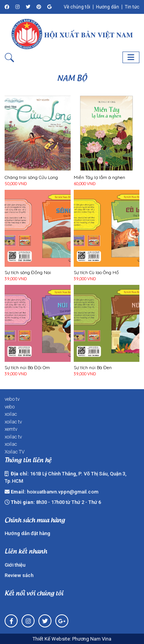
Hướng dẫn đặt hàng (27, 533)
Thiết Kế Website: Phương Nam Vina (72, 639)
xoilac (11, 414)
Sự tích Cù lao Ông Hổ (96, 273)
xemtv (11, 429)
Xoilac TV (15, 452)
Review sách (19, 575)
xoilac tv (13, 422)
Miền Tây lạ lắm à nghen (99, 177)
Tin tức (132, 7)
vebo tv (12, 399)
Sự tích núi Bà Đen (93, 368)
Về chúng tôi (77, 7)
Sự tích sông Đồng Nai (28, 273)
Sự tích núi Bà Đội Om (27, 368)
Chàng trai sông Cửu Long (31, 177)
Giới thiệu (15, 565)
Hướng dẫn (108, 7)
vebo (10, 407)
